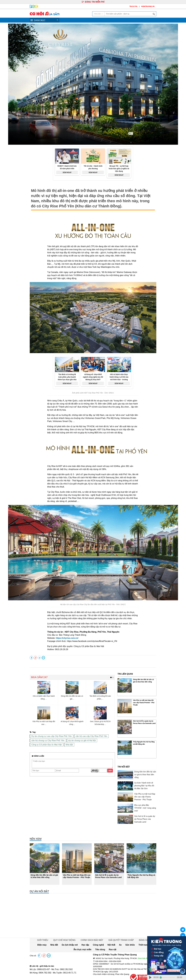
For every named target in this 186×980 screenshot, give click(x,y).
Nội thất (94, 933)
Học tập (72, 933)
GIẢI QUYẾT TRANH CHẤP (118, 928)
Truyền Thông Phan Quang (47, 975)
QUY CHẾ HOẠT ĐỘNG (67, 928)
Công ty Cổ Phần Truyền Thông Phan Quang (112, 943)
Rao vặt (95, 938)
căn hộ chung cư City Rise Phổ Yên (46, 740)
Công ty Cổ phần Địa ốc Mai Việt (45, 745)
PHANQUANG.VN (117, 975)
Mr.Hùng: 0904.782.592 (39, 961)
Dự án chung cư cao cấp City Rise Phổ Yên (49, 736)
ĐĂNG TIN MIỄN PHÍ (93, 2)
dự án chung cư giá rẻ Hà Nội (76, 740)
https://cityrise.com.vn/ (67, 638)
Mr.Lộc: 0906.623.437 (38, 958)
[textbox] (130, 14)
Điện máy (37, 933)
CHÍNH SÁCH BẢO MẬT (92, 928)
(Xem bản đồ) (143, 947)
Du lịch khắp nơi (60, 933)
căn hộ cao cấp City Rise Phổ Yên (84, 736)
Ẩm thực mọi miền (135, 933)
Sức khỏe (110, 933)
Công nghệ (83, 933)
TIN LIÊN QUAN (125, 674)
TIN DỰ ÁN (133, 6)
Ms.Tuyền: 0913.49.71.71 (60, 961)
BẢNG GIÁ (139, 928)
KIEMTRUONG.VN (148, 6)
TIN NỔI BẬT (124, 755)
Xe (101, 933)
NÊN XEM (36, 827)
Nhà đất (65, 745)
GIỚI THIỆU (48, 928)
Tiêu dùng (149, 933)
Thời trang (121, 933)
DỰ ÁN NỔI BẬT (39, 880)
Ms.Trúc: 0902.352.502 (58, 958)
